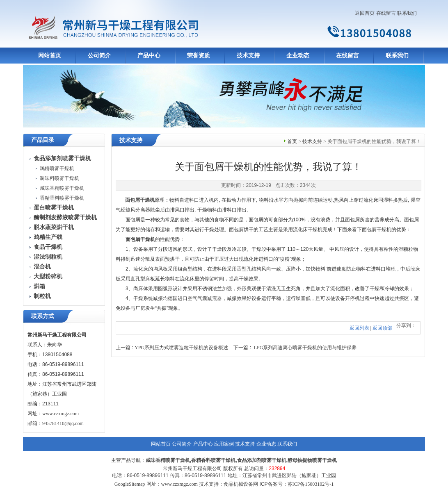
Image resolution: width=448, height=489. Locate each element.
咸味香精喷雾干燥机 (62, 188)
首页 (292, 141)
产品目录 (43, 140)
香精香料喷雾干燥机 (62, 198)
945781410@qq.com (63, 423)
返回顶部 (382, 328)
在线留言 (386, 13)
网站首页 (50, 56)
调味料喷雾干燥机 (59, 178)
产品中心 (149, 56)
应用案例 (224, 444)
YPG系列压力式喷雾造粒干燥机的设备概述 (181, 348)
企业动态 (298, 56)
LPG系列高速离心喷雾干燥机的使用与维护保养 (305, 348)
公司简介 (99, 56)
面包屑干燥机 (140, 200)
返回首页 (365, 13)
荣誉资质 (199, 56)
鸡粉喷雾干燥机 (57, 168)
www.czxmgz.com (61, 414)
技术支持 (248, 56)
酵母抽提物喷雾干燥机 (312, 460)
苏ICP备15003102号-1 (311, 484)
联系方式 (43, 316)
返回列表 (359, 328)
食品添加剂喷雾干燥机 (262, 460)
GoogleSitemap (130, 484)
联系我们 (407, 13)
